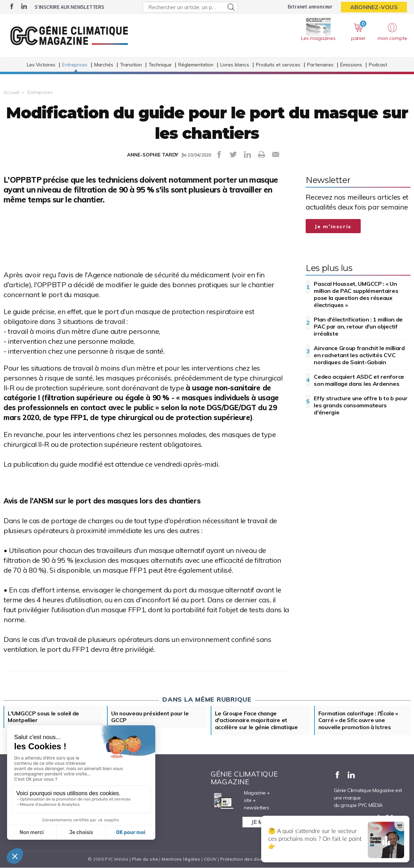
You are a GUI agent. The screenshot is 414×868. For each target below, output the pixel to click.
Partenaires (320, 66)
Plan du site (145, 859)
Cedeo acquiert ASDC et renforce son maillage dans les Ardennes (359, 380)
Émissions (351, 66)
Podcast (378, 66)
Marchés (104, 66)
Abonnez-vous (374, 7)
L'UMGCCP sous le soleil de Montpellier (43, 717)
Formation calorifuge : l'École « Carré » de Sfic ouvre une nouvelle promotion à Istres (358, 721)
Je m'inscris (333, 226)
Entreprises (75, 66)
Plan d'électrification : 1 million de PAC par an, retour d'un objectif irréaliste (358, 326)
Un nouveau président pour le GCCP (151, 717)
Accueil (11, 92)
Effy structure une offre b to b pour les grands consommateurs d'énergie (361, 405)
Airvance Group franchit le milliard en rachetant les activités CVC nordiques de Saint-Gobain (359, 355)
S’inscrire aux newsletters (69, 7)
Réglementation (196, 66)
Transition (131, 66)
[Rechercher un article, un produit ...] (190, 7)
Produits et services (278, 66)
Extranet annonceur (310, 7)
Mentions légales (181, 859)
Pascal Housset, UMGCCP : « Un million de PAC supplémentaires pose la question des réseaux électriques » (356, 294)
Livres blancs (235, 66)
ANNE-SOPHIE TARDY (153, 155)
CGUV (210, 859)
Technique (160, 66)
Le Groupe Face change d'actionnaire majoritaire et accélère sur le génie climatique (257, 721)
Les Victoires (41, 66)
